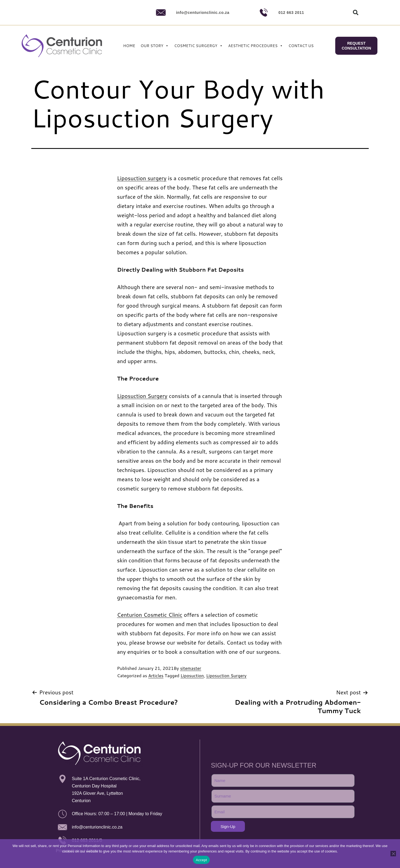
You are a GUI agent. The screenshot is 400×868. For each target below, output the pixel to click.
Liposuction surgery (142, 178)
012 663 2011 (291, 13)
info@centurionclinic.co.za (203, 13)
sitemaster (191, 668)
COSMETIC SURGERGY (198, 46)
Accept (201, 860)
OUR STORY (155, 46)
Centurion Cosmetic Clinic (150, 615)
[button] (356, 13)
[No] (393, 854)
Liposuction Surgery (142, 396)
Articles (156, 675)
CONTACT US (301, 46)
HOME (129, 46)
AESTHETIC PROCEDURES (256, 46)
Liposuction (192, 675)
